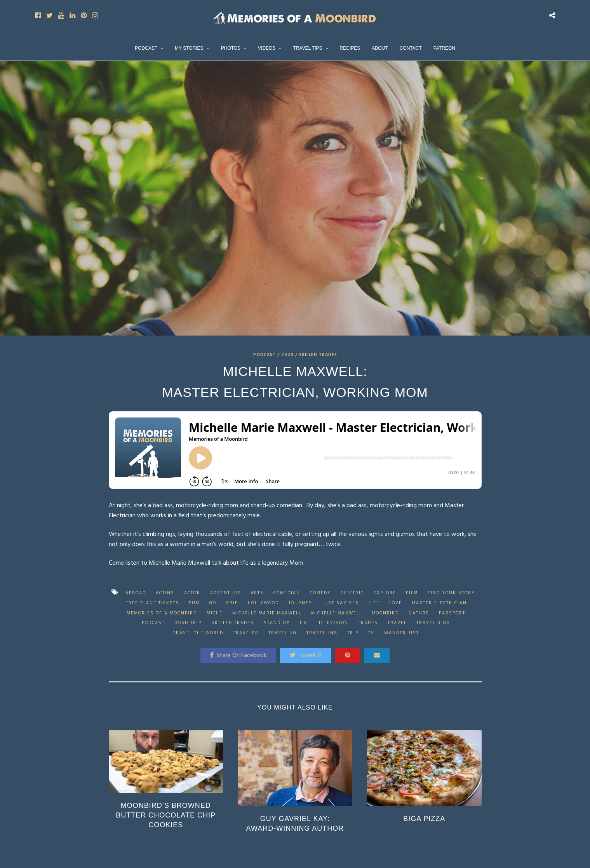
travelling (322, 633)
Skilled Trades (318, 355)
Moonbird (385, 613)
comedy (320, 593)
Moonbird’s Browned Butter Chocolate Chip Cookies (166, 815)
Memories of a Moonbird (162, 613)
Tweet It (306, 656)
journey (300, 603)
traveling (283, 633)
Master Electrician (439, 603)
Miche (215, 613)
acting (165, 593)
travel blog (433, 623)
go (213, 603)
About (380, 48)
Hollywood (263, 603)
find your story (451, 593)
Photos (231, 48)
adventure (225, 593)
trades (368, 623)
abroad (136, 593)
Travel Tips (307, 48)
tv (371, 633)
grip (232, 603)
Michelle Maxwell (337, 613)
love (396, 603)
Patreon (444, 48)
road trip (188, 623)
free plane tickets (152, 603)
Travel (397, 623)
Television (333, 623)
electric (352, 593)
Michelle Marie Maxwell (267, 613)
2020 (287, 355)
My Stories (189, 48)
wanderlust (402, 633)
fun (194, 603)
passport (452, 613)
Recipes (350, 48)
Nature (419, 613)
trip (353, 633)
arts (257, 593)
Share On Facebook (238, 656)
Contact (411, 48)
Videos (267, 48)
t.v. (304, 623)
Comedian (287, 593)
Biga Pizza (424, 819)
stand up (277, 623)
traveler (246, 633)
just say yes (340, 603)
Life (374, 603)
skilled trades (233, 623)
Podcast (146, 48)
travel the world (198, 633)
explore (385, 593)
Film (412, 593)
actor (192, 593)
